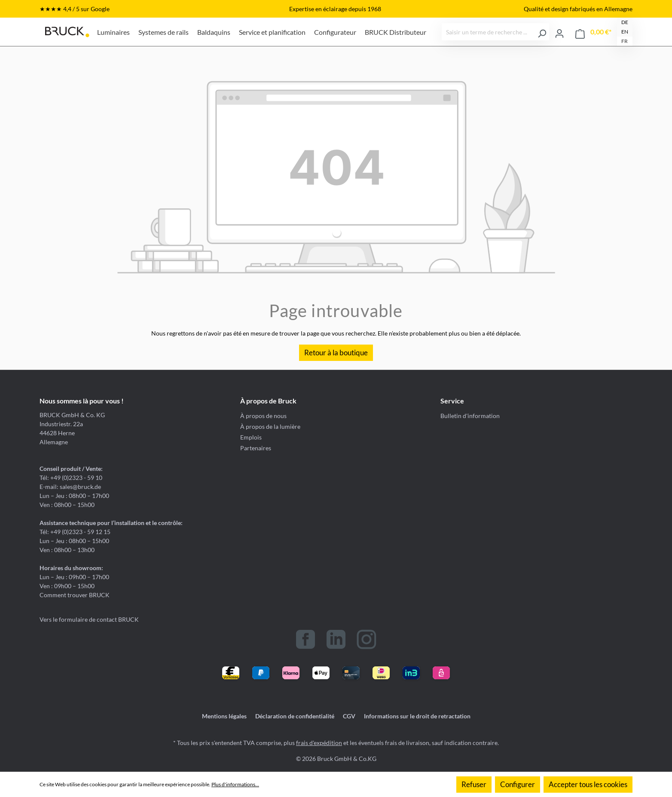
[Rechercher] (542, 32)
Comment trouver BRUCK (75, 595)
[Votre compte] (559, 32)
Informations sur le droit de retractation (417, 716)
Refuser (474, 784)
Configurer (518, 784)
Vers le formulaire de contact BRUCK (89, 619)
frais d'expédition (319, 743)
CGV (349, 716)
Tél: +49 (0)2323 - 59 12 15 (75, 532)
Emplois (251, 437)
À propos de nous (263, 416)
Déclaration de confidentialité (295, 716)
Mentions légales (224, 716)
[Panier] (593, 32)
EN (625, 32)
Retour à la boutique (336, 353)
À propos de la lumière (270, 426)
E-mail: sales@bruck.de (70, 487)
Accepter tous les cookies (588, 784)
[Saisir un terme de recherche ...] (489, 32)
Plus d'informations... (235, 784)
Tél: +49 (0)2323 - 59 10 (71, 478)
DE (625, 22)
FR (625, 41)
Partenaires (256, 448)
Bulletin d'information (470, 416)
